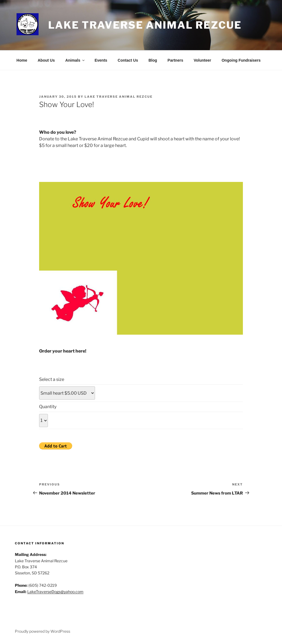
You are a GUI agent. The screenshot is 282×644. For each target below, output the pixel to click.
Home (22, 60)
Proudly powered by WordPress (43, 631)
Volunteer (202, 60)
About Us (46, 60)
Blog (153, 60)
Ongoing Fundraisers (241, 60)
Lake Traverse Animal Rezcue (145, 25)
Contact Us (128, 60)
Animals (75, 60)
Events (101, 60)
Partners (175, 60)
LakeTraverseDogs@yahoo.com (55, 592)
